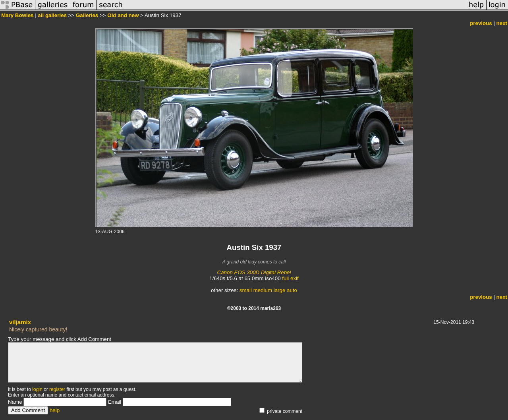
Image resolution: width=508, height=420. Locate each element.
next (502, 23)
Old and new (123, 15)
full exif (290, 278)
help (55, 410)
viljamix (20, 322)
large (280, 290)
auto (292, 290)
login (37, 389)
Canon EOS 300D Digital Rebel (254, 272)
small (246, 290)
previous (481, 23)
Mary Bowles (17, 15)
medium (263, 290)
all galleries (52, 15)
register (57, 389)
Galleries (87, 15)
